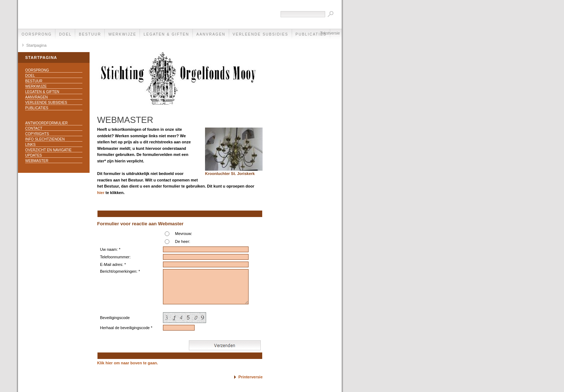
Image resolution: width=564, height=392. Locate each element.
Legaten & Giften (166, 34)
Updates (34, 155)
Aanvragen (211, 34)
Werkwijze (122, 34)
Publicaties (37, 108)
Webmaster (37, 161)
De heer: (182, 241)
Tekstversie (330, 33)
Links (30, 145)
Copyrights (37, 134)
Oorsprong (37, 34)
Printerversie (251, 377)
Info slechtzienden (45, 139)
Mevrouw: (183, 234)
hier (101, 193)
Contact (34, 128)
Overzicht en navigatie (48, 150)
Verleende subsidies (261, 34)
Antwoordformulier (46, 123)
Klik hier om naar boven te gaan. (128, 363)
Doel (65, 34)
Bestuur (90, 34)
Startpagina (36, 45)
